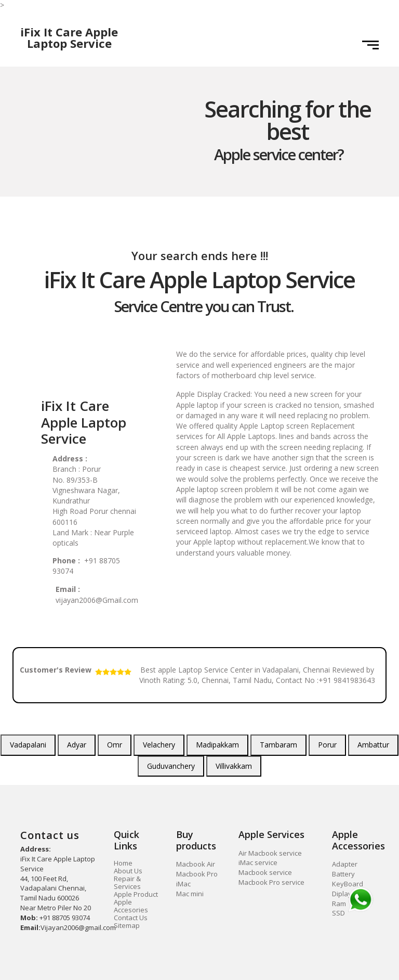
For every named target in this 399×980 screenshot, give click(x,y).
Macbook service (265, 872)
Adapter (345, 864)
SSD (338, 913)
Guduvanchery (171, 766)
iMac (183, 884)
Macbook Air (196, 864)
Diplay (342, 894)
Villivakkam (234, 766)
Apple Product (136, 894)
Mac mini (190, 894)
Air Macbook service (270, 853)
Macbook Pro (197, 874)
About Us (128, 871)
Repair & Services (127, 882)
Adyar (77, 745)
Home (123, 863)
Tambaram (278, 745)
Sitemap (127, 925)
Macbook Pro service (271, 882)
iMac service (258, 862)
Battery (343, 874)
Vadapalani (28, 745)
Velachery (159, 745)
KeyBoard (348, 884)
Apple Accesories (131, 906)
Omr (115, 745)
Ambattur (373, 745)
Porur (327, 745)
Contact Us (131, 918)
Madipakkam (217, 745)
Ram (339, 904)
